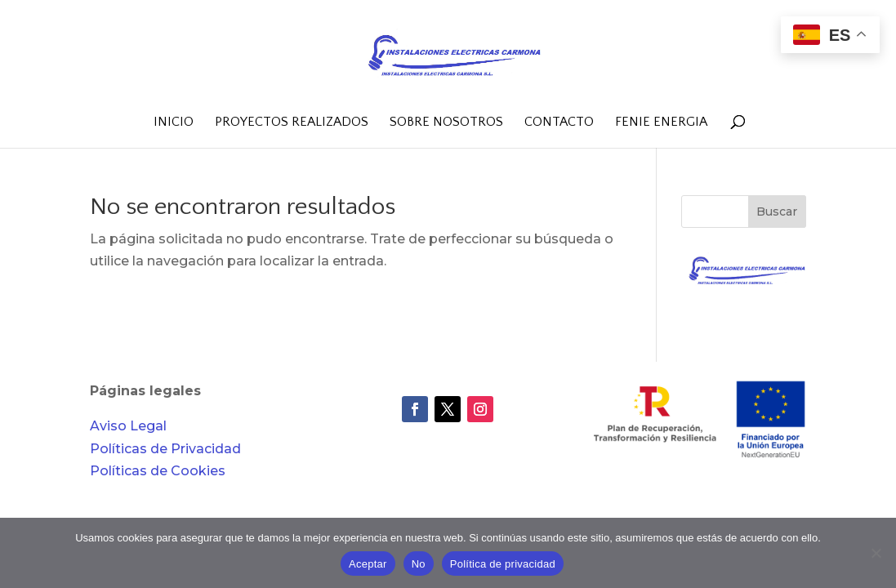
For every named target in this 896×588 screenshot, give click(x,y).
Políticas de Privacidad (165, 449)
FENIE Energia (661, 122)
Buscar (777, 212)
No (419, 564)
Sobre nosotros (446, 122)
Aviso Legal (128, 426)
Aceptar (368, 564)
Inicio (174, 122)
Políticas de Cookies (158, 471)
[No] (876, 553)
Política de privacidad (503, 564)
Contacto (559, 122)
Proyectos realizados (292, 122)
